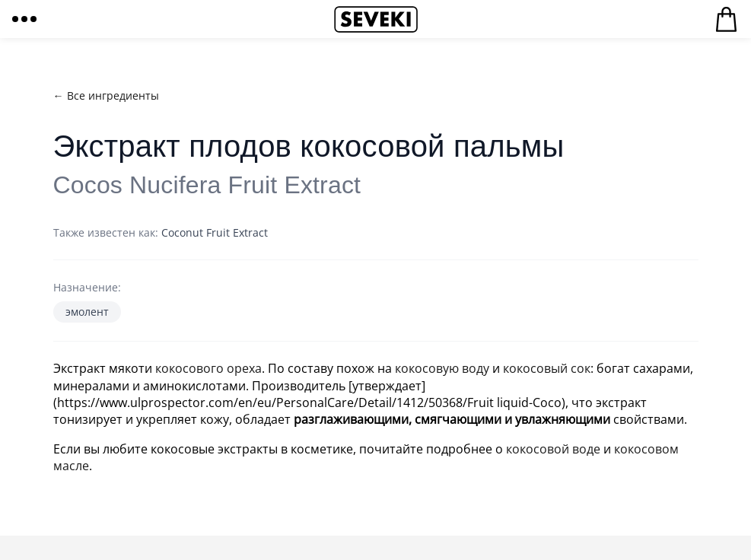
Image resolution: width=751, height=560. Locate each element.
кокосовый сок (547, 368)
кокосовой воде (553, 449)
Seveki (376, 19)
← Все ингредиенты (106, 95)
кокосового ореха (208, 368)
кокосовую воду (442, 368)
